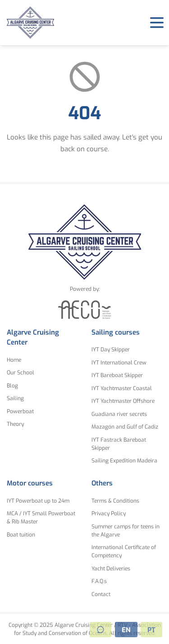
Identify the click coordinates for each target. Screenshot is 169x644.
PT (151, 630)
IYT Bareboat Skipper (117, 375)
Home (14, 360)
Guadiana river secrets (119, 414)
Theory (15, 424)
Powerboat (20, 411)
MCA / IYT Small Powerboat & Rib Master (41, 518)
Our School (21, 373)
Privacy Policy (109, 513)
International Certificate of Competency (124, 551)
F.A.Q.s (99, 581)
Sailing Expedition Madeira (124, 461)
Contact (101, 594)
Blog (12, 386)
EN (126, 630)
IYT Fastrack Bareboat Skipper (119, 444)
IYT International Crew (119, 363)
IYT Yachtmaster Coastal (122, 388)
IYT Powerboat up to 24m (38, 501)
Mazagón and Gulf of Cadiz (125, 427)
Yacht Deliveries (111, 569)
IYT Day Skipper (111, 350)
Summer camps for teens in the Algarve (126, 531)
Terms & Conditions (115, 501)
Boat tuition (21, 535)
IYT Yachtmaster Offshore (123, 401)
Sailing (15, 398)
